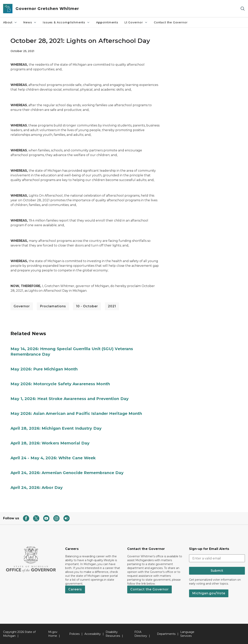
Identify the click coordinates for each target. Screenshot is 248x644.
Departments (166, 634)
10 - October (87, 306)
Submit (217, 571)
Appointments (107, 22)
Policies (74, 634)
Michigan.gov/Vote (209, 593)
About (10, 22)
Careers (75, 589)
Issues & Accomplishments (66, 22)
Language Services (187, 634)
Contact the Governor (171, 22)
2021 (112, 306)
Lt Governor (136, 22)
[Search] (243, 9)
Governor (22, 306)
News (30, 22)
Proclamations (53, 306)
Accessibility (93, 634)
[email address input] (217, 558)
